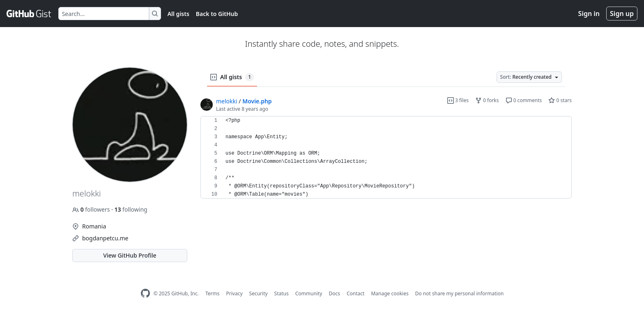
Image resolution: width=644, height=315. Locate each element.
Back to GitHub (217, 14)
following (131, 209)
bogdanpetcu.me (105, 238)
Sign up (622, 14)
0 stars (560, 100)
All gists (178, 14)
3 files (458, 100)
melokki (227, 101)
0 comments (524, 100)
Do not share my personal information (460, 293)
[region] (386, 157)
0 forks (487, 100)
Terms (213, 293)
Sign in (589, 14)
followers (92, 209)
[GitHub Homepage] (145, 293)
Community (309, 293)
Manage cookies (390, 293)
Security (259, 293)
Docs (334, 293)
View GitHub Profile (130, 255)
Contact (355, 293)
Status (282, 293)
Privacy (235, 293)
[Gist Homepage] (29, 14)
